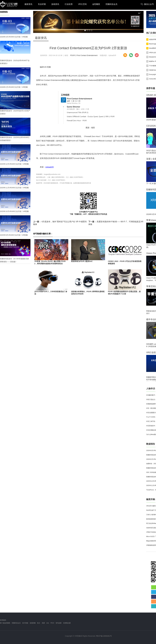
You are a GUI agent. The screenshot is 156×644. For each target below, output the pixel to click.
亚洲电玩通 (67, 623)
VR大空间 (82, 4)
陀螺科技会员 (112, 4)
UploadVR (49, 167)
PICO (52, 623)
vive (48, 623)
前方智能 (25, 623)
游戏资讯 (55, 4)
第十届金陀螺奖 (5, 623)
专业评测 (42, 4)
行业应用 (69, 4)
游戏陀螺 (33, 623)
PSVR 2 (73, 55)
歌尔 (39, 623)
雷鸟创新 (59, 623)
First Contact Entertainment (87, 55)
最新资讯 (28, 4)
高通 (43, 623)
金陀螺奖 (96, 4)
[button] (85, 30)
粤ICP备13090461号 (104, 636)
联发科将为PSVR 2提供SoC (82, 261)
